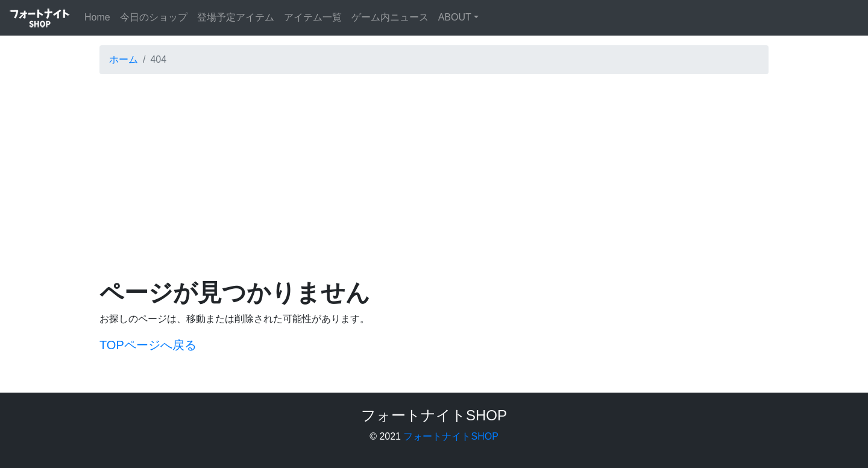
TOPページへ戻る (148, 345)
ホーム (124, 59)
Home (100, 16)
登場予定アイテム (236, 17)
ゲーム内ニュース (390, 17)
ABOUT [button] (455, 17)
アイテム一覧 (313, 17)
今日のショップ (154, 17)
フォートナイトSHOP (451, 436)
